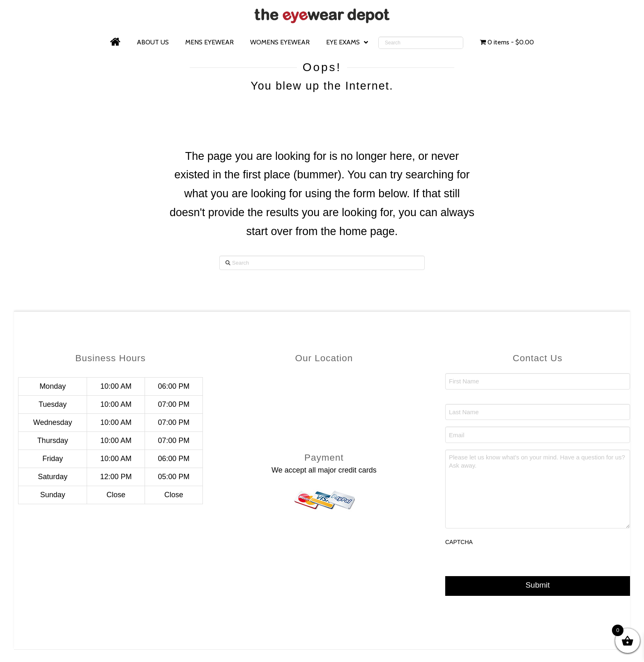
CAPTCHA (459, 542)
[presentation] (508, 569)
